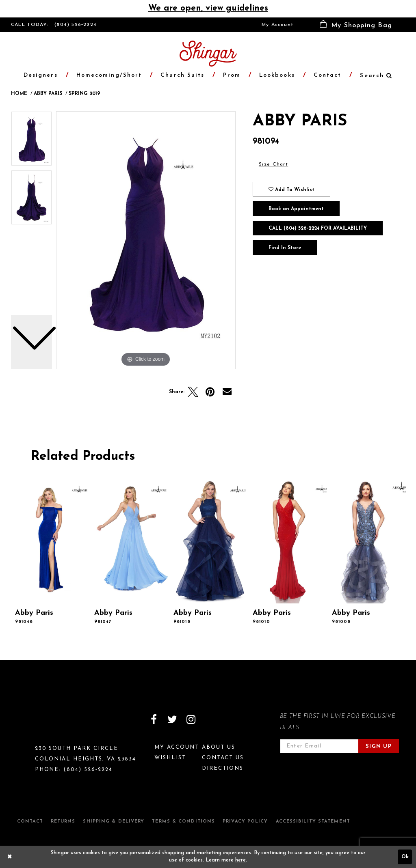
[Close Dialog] (10, 857)
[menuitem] (278, 25)
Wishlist (170, 758)
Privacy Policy (245, 822)
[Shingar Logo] (46, 725)
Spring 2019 (84, 94)
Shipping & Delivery (114, 822)
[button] (356, 25)
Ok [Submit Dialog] (405, 857)
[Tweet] (193, 392)
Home (19, 94)
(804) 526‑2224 (76, 25)
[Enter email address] (319, 746)
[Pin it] (210, 392)
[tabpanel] (146, 240)
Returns (63, 822)
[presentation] (50, 541)
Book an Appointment (296, 209)
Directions (223, 768)
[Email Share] (227, 392)
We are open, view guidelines (208, 8)
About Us (219, 747)
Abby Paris (48, 94)
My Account (278, 25)
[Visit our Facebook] (154, 719)
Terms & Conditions (183, 822)
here (240, 860)
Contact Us (223, 758)
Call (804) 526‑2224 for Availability (318, 228)
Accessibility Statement (313, 822)
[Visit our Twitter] (172, 719)
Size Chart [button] (273, 164)
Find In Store (285, 248)
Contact (30, 822)
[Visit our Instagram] (191, 719)
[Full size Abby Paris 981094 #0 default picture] (146, 240)
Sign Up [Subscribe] (379, 746)
